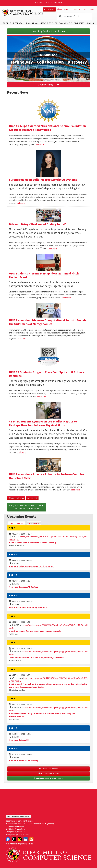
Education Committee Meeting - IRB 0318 (28, 607)
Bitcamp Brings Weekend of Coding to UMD (38, 224)
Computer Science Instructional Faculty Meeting (31, 566)
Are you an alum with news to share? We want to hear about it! (27, 507)
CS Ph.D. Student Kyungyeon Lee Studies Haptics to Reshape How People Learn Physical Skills (43, 423)
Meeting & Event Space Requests (48, 778)
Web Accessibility (13, 844)
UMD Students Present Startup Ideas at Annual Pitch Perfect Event (44, 275)
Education (32, 23)
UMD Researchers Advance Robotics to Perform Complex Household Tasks (47, 476)
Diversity (79, 23)
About (59, 9)
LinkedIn (26, 839)
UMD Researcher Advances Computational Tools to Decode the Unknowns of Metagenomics (48, 322)
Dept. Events (18, 523)
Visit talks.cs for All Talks (48, 774)
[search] (74, 16)
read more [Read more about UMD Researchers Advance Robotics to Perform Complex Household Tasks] (76, 490)
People (7, 23)
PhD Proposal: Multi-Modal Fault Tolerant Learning (32, 543)
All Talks (34, 523)
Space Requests (80, 9)
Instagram (20, 839)
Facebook (8, 839)
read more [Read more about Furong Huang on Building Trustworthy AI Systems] (20, 203)
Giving (90, 23)
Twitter (14, 839)
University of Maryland (49, 3)
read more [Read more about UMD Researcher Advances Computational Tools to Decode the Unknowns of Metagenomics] (22, 338)
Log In (91, 9)
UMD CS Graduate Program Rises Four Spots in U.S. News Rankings (46, 374)
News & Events (49, 23)
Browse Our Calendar (48, 769)
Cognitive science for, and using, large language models (35, 631)
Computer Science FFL (19, 740)
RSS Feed (32, 498)
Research (19, 23)
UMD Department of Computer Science (23, 12)
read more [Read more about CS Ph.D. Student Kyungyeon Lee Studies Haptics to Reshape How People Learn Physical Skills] (21, 452)
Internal (67, 9)
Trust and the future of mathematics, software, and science (37, 657)
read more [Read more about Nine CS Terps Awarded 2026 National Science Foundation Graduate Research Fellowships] (39, 144)
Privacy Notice (27, 844)
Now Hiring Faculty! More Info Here (49, 31)
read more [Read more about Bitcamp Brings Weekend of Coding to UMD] (53, 248)
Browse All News (16, 498)
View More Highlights (48, 85)
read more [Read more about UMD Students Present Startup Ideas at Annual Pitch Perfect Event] (66, 298)
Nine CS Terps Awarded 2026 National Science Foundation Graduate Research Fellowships (47, 128)
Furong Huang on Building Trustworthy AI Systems (43, 180)
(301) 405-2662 (22, 835)
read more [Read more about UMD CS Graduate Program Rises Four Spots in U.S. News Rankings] (42, 396)
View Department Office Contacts (18, 816)
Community (65, 23)
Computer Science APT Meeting (24, 587)
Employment (49, 9)
